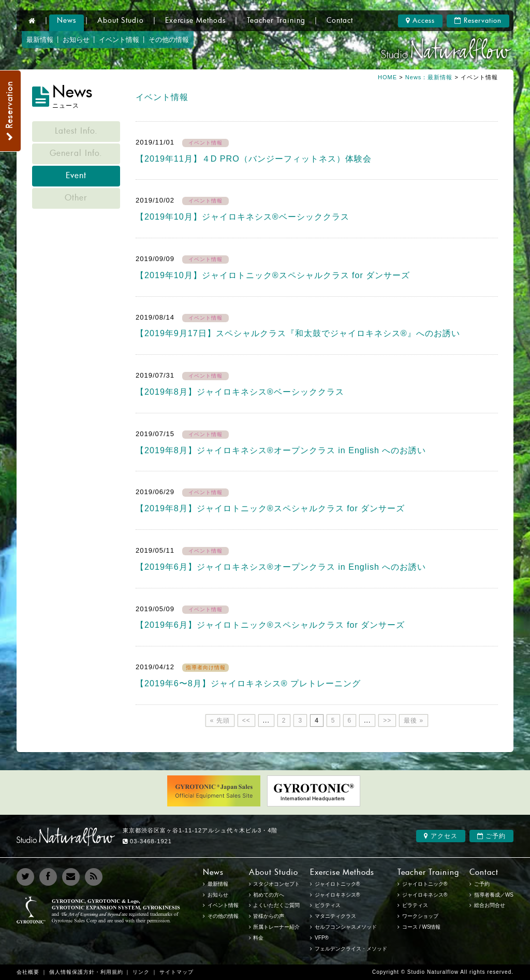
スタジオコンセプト (276, 884)
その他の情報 (169, 40)
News (67, 21)
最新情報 (40, 40)
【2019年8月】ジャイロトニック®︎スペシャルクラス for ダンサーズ (270, 508)
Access (420, 21)
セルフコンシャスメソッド (346, 927)
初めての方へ (269, 895)
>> (387, 720)
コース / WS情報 (421, 927)
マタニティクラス (335, 916)
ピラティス (415, 905)
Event (76, 176)
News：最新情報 (430, 77)
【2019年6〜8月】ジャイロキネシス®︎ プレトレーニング (248, 683)
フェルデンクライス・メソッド (351, 949)
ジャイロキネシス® (425, 895)
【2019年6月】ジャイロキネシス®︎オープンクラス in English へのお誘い (281, 567)
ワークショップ (420, 916)
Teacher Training (276, 21)
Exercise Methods (195, 21)
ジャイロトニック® (425, 884)
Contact (340, 21)
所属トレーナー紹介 (276, 927)
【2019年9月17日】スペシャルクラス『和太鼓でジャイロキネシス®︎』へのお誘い (298, 333)
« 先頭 (220, 720)
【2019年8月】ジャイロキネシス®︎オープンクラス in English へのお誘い (281, 450)
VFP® (322, 938)
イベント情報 (119, 40)
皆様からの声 (269, 916)
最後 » (414, 720)
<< (246, 720)
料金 (258, 938)
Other (76, 198)
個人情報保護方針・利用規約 (86, 972)
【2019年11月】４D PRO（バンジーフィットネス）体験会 (254, 158)
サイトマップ (176, 972)
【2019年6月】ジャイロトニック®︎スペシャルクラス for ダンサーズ (270, 625)
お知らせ (76, 40)
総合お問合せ (490, 905)
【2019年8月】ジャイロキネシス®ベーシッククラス (240, 392)
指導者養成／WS (494, 895)
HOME (387, 77)
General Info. (76, 154)
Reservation (478, 21)
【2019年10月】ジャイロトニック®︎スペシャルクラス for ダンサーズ (273, 275)
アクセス (440, 836)
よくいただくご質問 (276, 905)
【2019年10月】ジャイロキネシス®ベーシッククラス (242, 217)
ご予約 (491, 836)
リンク (141, 972)
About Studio (121, 21)
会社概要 (28, 972)
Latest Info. (76, 132)
